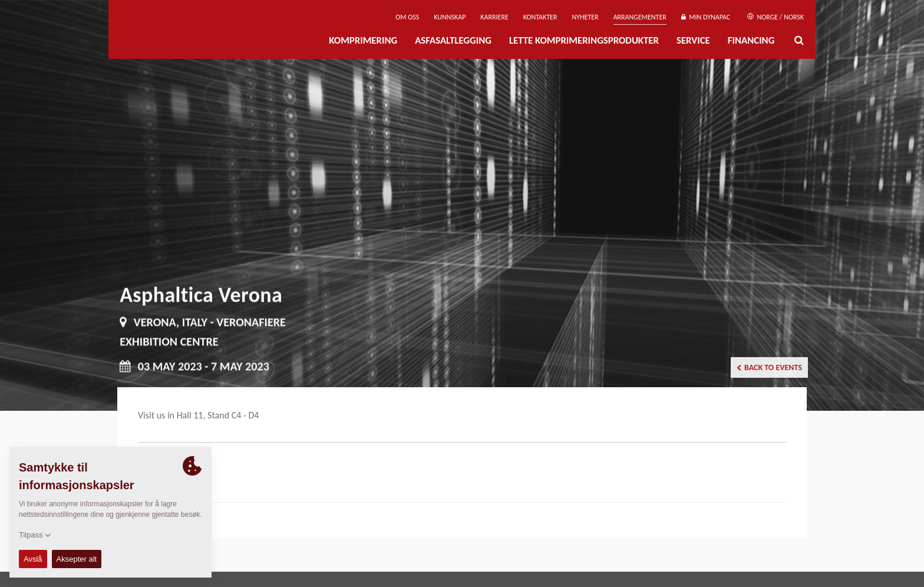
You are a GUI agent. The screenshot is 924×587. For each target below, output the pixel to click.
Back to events (769, 367)
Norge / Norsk (775, 17)
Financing (751, 40)
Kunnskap (450, 17)
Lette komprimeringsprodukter (584, 40)
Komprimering (363, 40)
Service (693, 40)
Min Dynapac (706, 17)
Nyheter (585, 17)
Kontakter (540, 17)
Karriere (494, 17)
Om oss (407, 17)
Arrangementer (640, 17)
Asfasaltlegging (453, 40)
